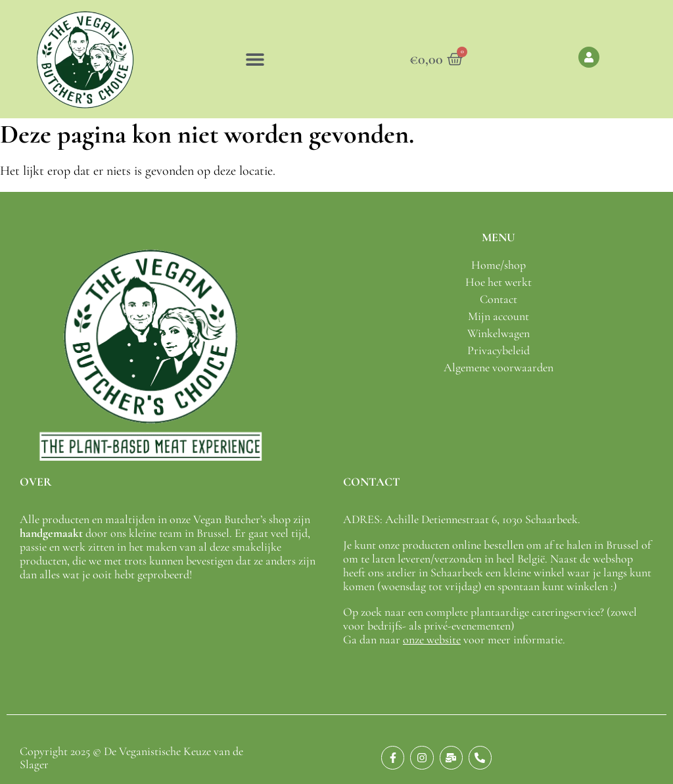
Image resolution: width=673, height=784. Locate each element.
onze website (432, 639)
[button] (255, 59)
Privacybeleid (499, 350)
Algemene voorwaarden (499, 367)
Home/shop (499, 265)
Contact (499, 299)
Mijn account (499, 316)
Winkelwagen (499, 333)
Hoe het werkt (499, 282)
